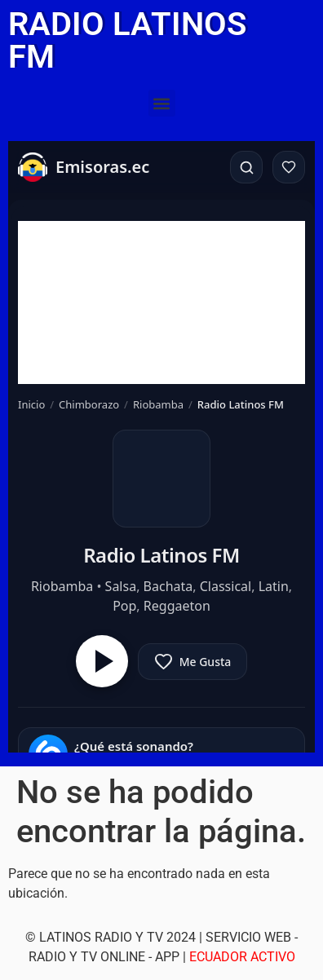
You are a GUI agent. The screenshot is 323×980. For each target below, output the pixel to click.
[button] (162, 103)
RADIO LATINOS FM (127, 40)
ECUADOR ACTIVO (242, 957)
